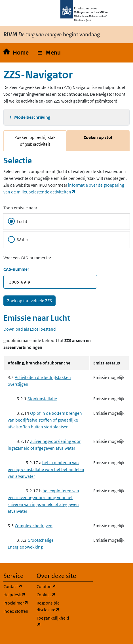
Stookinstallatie (42, 399)
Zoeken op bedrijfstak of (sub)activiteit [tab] (35, 141)
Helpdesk (17, 594)
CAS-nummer (16, 269)
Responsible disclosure (50, 606)
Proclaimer (17, 603)
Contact (17, 586)
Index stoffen (16, 611)
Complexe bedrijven (34, 526)
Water (18, 239)
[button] (49, 53)
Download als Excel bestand (30, 329)
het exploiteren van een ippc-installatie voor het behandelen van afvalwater (46, 469)
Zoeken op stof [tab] (98, 137)
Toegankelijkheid (50, 621)
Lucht (18, 221)
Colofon (50, 586)
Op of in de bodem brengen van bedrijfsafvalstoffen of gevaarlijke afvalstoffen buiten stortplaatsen (45, 420)
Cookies (50, 594)
